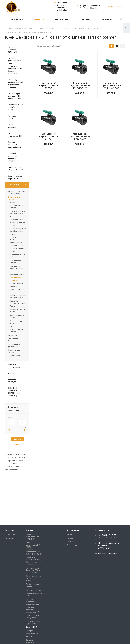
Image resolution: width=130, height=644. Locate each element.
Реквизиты (10, 538)
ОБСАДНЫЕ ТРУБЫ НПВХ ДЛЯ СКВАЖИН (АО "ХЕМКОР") (15, 392)
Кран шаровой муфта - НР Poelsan (17, 267)
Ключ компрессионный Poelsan (17, 329)
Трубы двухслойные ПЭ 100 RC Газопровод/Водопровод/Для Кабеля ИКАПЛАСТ (15, 66)
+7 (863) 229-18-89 (90, 6)
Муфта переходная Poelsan (17, 224)
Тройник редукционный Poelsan (16, 289)
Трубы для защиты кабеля (14, 117)
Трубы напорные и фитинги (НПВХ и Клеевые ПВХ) (15, 96)
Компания (17, 19)
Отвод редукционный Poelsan (16, 237)
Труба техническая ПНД (15, 135)
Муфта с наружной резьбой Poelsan (17, 218)
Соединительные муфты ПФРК (15, 177)
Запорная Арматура (12, 381)
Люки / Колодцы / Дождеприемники (15, 169)
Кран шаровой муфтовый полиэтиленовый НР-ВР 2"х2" (55, 86)
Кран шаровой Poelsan (16, 261)
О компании (10, 535)
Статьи (70, 542)
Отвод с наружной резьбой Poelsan (17, 244)
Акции (70, 535)
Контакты (107, 19)
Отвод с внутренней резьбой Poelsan (18, 230)
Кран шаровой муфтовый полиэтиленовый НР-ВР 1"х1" (55, 136)
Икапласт (87, 19)
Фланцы (11, 373)
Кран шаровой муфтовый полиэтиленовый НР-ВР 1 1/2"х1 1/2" (86, 86)
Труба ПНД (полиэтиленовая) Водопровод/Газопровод (15, 84)
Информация (63, 19)
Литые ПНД (12, 335)
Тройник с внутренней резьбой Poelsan (18, 303)
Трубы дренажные (13, 126)
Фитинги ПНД (13, 185)
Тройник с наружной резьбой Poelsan (18, 296)
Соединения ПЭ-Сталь (14, 340)
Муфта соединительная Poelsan (17, 205)
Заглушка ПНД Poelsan (16, 322)
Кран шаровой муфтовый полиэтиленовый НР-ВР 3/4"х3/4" (86, 136)
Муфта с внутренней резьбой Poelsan (18, 212)
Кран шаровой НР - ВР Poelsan (18, 279)
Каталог (39, 19)
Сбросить (17, 445)
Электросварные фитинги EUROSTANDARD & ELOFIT (14, 354)
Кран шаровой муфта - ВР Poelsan (17, 273)
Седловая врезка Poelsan (17, 316)
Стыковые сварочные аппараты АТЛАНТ (12, 157)
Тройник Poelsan (16, 283)
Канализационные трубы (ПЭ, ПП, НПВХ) (15, 107)
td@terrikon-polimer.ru (107, 553)
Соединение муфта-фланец (18, 311)
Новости (71, 538)
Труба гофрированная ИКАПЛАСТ (14, 50)
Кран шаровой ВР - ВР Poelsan (17, 256)
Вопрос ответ (73, 545)
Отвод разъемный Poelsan (17, 250)
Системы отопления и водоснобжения (14, 145)
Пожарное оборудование (14, 366)
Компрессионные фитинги (14, 198)
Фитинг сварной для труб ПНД (14, 345)
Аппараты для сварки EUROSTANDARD (16, 192)
